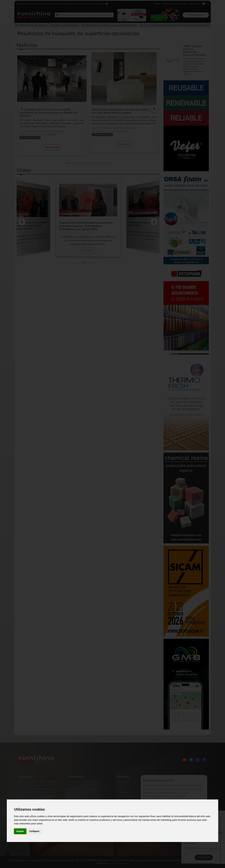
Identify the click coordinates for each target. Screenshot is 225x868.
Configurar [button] (34, 831)
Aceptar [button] (20, 831)
